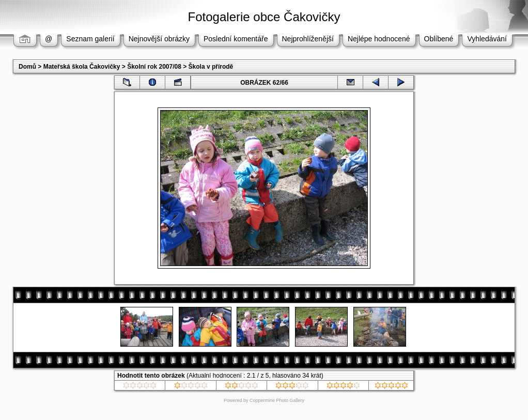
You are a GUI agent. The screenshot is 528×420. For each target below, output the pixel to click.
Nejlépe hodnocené (379, 39)
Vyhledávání (487, 39)
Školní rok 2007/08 (154, 67)
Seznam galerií (90, 39)
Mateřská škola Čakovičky (82, 67)
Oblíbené (439, 39)
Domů (27, 67)
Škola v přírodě (211, 67)
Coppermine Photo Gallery (277, 400)
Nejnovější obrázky (159, 39)
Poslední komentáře (236, 39)
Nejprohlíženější (308, 39)
